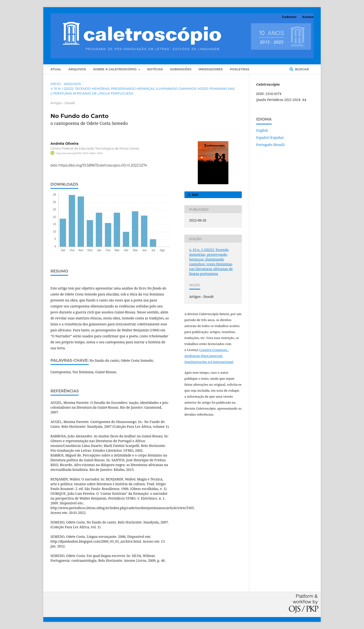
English (262, 130)
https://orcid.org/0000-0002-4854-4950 (79, 153)
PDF (195, 195)
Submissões (181, 69)
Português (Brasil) (270, 145)
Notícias (155, 69)
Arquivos (77, 69)
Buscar (301, 69)
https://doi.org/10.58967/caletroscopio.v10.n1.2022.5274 (103, 165)
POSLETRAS (240, 69)
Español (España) (270, 137)
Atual (56, 69)
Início (55, 84)
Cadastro (289, 17)
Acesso (308, 17)
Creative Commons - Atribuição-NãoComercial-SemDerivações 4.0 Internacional (209, 356)
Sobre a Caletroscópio (115, 69)
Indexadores (211, 69)
